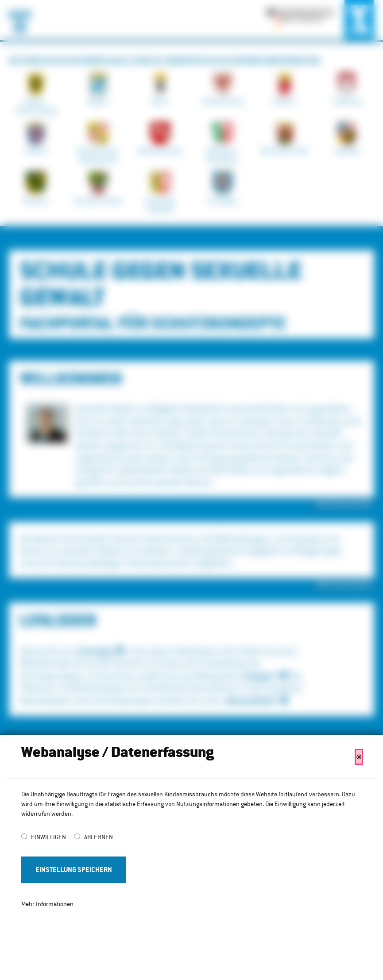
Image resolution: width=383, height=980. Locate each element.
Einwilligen (49, 837)
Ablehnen (99, 837)
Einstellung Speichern (74, 870)
